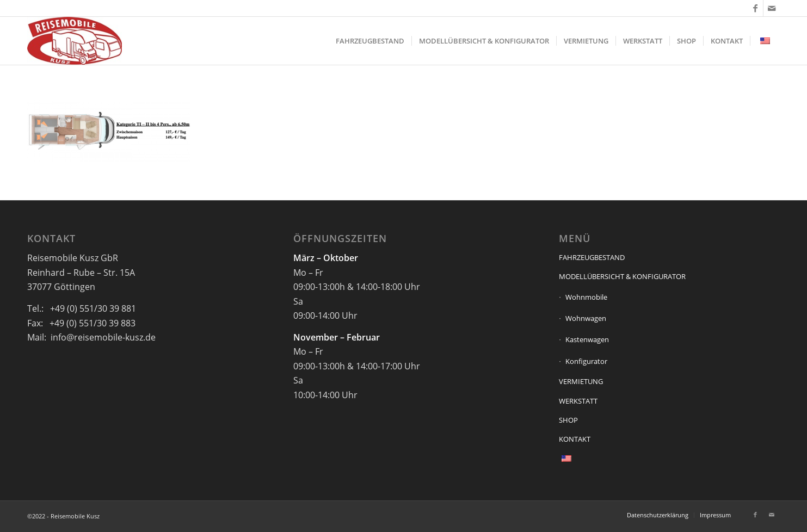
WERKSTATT (578, 401)
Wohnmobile (586, 297)
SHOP (568, 420)
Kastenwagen (587, 339)
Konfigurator (586, 361)
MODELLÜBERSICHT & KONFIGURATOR (622, 276)
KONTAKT (575, 439)
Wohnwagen (586, 318)
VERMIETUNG (581, 381)
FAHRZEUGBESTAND (592, 257)
